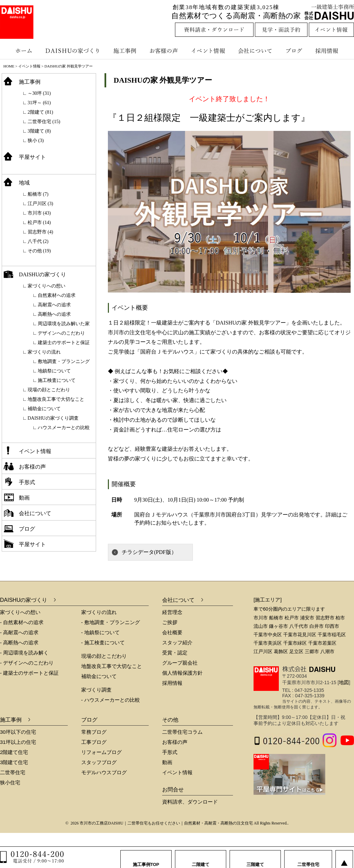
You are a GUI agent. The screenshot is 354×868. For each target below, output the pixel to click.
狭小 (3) (36, 141)
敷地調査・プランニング (64, 361)
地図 (344, 682)
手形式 (27, 482)
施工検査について (57, 380)
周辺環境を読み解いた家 (64, 324)
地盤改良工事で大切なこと (56, 399)
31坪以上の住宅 (18, 742)
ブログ (295, 51)
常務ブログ (94, 732)
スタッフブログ (99, 762)
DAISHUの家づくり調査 (53, 418)
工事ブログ (94, 742)
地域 (24, 183)
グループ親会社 (180, 663)
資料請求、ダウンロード (190, 802)
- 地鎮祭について (100, 632)
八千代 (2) (38, 241)
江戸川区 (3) (40, 204)
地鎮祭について (54, 371)
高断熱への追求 (54, 314)
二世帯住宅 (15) (44, 122)
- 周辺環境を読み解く (24, 653)
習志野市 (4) (40, 232)
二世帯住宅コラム (182, 732)
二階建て (201, 858)
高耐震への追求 (54, 305)
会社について (255, 51)
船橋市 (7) (38, 194)
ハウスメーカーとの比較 (64, 428)
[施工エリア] (268, 600)
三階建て (255, 858)
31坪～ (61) (39, 103)
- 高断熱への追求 (19, 642)
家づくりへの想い (47, 286)
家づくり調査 (96, 690)
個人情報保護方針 (182, 673)
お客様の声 (165, 51)
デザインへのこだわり (61, 333)
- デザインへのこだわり (27, 663)
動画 (24, 498)
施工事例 (126, 51)
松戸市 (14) (39, 222)
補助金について (44, 409)
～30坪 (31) (39, 93)
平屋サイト (32, 157)
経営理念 (172, 612)
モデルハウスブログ (104, 772)
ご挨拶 (170, 622)
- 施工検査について (103, 642)
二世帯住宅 (13, 772)
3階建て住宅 (14, 762)
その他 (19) (39, 251)
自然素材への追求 (57, 295)
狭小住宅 (10, 782)
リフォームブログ (101, 752)
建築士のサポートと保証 (64, 343)
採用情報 (332, 51)
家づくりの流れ (44, 352)
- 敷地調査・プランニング (111, 622)
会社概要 (172, 632)
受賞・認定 (175, 653)
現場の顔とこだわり (49, 390)
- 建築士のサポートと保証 (29, 673)
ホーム (20, 51)
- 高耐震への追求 (19, 632)
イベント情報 (207, 51)
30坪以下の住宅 (18, 732)
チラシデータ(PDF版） (149, 552)
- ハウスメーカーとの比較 (111, 700)
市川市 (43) (39, 213)
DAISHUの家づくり (73, 51)
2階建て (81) (40, 112)
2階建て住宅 (14, 752)
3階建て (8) (39, 131)
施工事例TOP (146, 858)
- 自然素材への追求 (22, 622)
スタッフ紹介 (177, 642)
